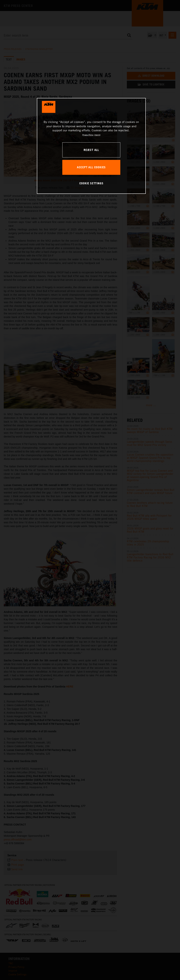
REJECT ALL (91, 150)
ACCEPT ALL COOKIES (91, 167)
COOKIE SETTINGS (91, 183)
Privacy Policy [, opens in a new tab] (88, 135)
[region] (91, 146)
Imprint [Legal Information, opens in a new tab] (97, 135)
